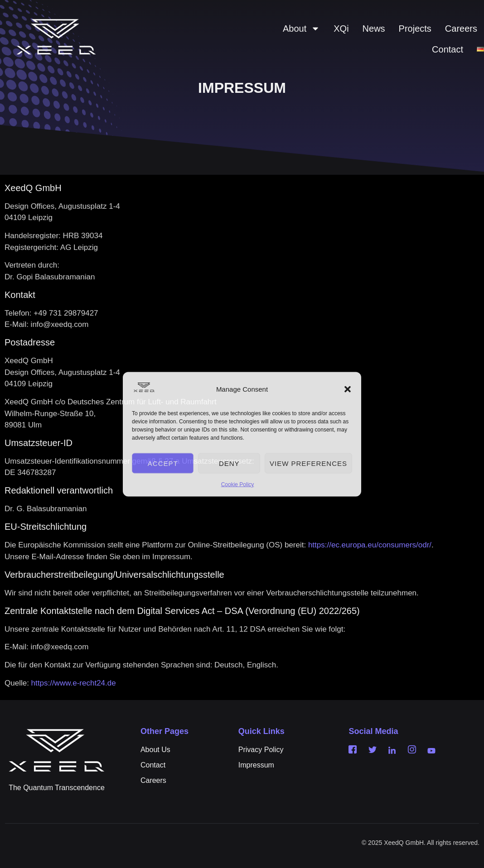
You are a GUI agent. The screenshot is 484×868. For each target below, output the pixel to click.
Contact (448, 49)
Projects (415, 29)
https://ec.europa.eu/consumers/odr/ (370, 545)
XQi (341, 29)
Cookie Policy (238, 484)
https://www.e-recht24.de (74, 683)
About (301, 29)
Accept (163, 463)
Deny (229, 463)
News (374, 29)
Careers (461, 29)
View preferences (308, 463)
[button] (348, 389)
